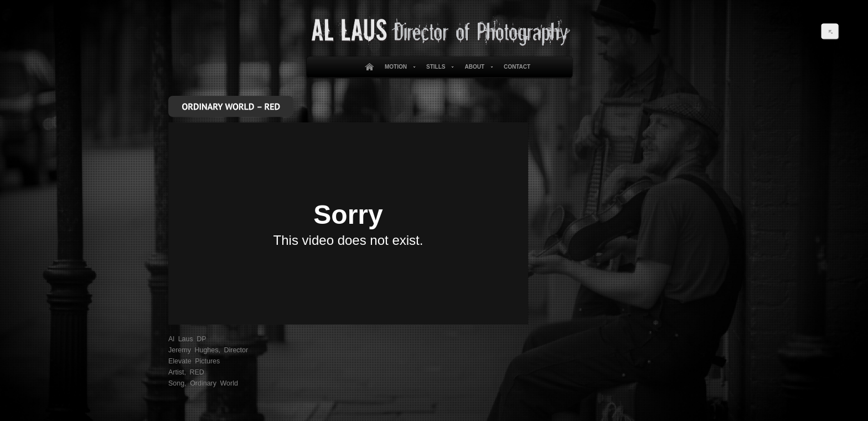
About (476, 67)
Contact (517, 67)
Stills (438, 67)
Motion (398, 67)
